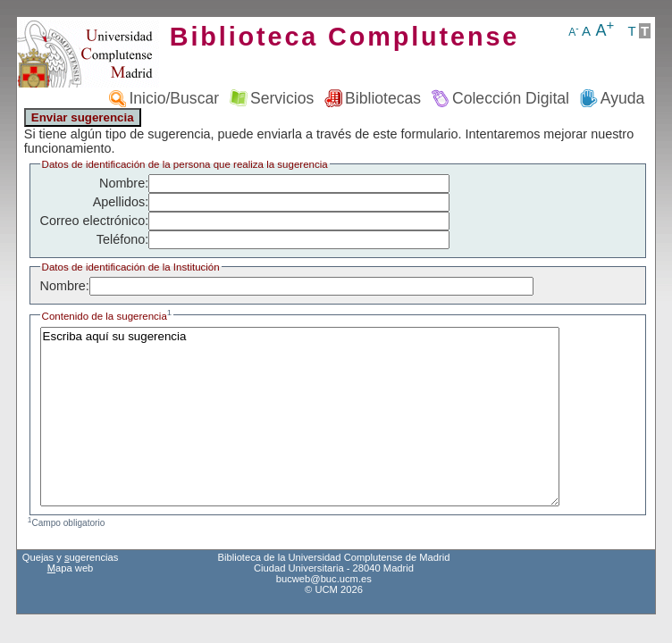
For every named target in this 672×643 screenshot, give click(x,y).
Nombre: (124, 183)
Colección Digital (511, 98)
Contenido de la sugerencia (107, 316)
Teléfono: (122, 239)
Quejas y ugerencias (71, 557)
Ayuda (623, 98)
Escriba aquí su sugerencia (300, 417)
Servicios (282, 98)
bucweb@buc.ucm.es (324, 579)
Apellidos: (121, 202)
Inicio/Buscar (174, 98)
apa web (71, 568)
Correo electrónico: (95, 221)
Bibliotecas (383, 98)
